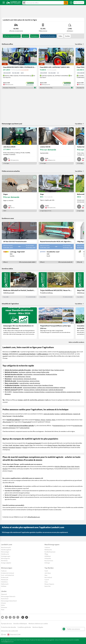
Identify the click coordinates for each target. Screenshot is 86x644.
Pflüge (46, 554)
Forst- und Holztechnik (7, 575)
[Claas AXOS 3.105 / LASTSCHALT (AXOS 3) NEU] (56, 68)
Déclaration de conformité (9, 631)
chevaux (43, 420)
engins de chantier (49, 414)
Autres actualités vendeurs (76, 342)
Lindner (22, 445)
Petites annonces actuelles (11, 171)
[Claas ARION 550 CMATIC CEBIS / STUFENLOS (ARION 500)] (19, 68)
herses (15, 376)
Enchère (67, 36)
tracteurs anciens (59, 370)
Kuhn (74, 445)
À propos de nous (6, 623)
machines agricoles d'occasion (67, 352)
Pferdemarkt (5, 580)
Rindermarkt (5, 577)
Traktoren (47, 547)
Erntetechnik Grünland (7, 573)
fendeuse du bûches (51, 374)
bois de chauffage (18, 416)
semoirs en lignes (35, 381)
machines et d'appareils (34, 443)
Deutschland (5, 599)
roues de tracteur (24, 383)
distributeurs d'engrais (27, 385)
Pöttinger (5, 447)
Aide (4, 634)
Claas (52, 370)
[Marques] (27, 617)
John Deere (35, 370)
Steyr (7, 445)
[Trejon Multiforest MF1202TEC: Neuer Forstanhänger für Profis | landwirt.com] (56, 285)
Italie (73, 466)
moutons (48, 420)
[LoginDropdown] (79, 3)
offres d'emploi (7, 422)
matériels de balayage (41, 390)
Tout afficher (80, 44)
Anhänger (47, 563)
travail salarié (27, 422)
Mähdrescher (48, 550)
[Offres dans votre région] (24, 3)
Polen (3, 610)
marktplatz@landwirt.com (7, 642)
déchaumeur (21, 376)
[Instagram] (6, 617)
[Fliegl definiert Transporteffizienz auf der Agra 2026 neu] (56, 323)
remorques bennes (18, 379)
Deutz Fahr (69, 445)
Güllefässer (48, 556)
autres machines (25, 428)
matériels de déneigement (56, 390)
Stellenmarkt (5, 584)
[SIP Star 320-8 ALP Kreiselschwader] (19, 243)
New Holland (46, 370)
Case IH (27, 445)
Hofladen (4, 586)
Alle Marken (4, 561)
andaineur (29, 372)
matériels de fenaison (66, 414)
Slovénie (5, 469)
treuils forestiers (28, 374)
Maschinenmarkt (6, 547)
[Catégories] (23, 617)
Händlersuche (5, 554)
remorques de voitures (30, 379)
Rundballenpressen (50, 552)
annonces (25, 36)
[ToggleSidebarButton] (4, 3)
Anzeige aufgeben (6, 563)
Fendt (40, 370)
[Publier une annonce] (71, 3)
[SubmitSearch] (66, 3)
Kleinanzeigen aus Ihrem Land (12, 124)
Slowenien (4, 607)
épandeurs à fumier (48, 385)
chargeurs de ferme (29, 390)
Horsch (25, 447)
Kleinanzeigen (5, 552)
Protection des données (9, 627)
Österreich (4, 594)
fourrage (9, 416)
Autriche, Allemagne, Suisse (63, 466)
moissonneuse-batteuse (30, 387)
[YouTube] (2, 617)
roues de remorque (35, 383)
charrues (28, 376)
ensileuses (62, 387)
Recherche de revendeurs (48, 36)
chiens (53, 420)
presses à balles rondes (43, 372)
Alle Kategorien (5, 558)
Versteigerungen (6, 556)
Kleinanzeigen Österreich (8, 596)
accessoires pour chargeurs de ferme (56, 392)
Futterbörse (4, 582)
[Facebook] (10, 617)
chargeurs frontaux (18, 392)
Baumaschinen (49, 561)
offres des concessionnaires (12, 36)
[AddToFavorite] (35, 50)
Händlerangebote (6, 550)
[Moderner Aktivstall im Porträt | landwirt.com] (19, 285)
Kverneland (12, 447)
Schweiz (3, 603)
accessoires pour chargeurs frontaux (34, 392)
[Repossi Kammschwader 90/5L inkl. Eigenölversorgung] (56, 243)
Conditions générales (24, 627)
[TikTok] (14, 617)
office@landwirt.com (34, 517)
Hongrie (77, 466)
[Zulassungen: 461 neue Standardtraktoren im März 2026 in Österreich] (19, 323)
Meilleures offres (7, 44)
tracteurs (57, 414)
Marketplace (35, 36)
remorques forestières (39, 374)
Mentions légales (38, 627)
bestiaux (38, 420)
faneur (34, 372)
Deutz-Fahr (48, 586)
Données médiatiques (20, 623)
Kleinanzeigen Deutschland (9, 601)
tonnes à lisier (38, 385)
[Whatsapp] (18, 617)
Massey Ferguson (53, 445)
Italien (3, 605)
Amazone (18, 447)
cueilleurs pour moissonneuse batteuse (48, 387)
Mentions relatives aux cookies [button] (38, 623)
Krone (78, 445)
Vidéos (60, 36)
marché (5, 356)
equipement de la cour (59, 425)
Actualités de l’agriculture (10, 304)
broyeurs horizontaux (23, 381)
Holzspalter (48, 558)
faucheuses (22, 372)
